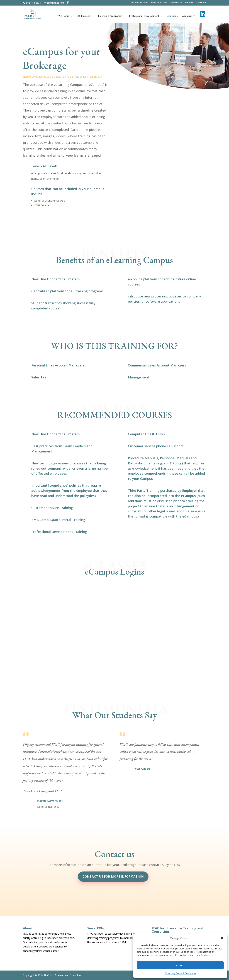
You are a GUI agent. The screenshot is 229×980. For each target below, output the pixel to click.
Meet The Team (159, 3)
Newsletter (176, 3)
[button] (222, 938)
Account (187, 16)
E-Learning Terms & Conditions (180, 973)
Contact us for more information (113, 876)
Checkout (201, 3)
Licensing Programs (110, 16)
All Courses (84, 16)
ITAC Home (63, 16)
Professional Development (144, 16)
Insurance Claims (139, 3)
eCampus (172, 16)
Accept (180, 965)
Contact (189, 3)
